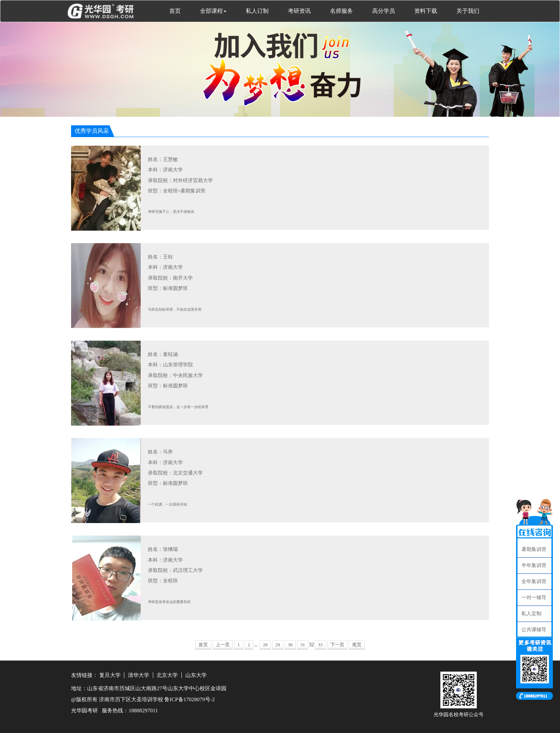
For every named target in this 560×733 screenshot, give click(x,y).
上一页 (223, 645)
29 (278, 645)
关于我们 (468, 11)
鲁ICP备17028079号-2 (189, 699)
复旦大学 (110, 675)
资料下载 (426, 11)
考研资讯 (299, 11)
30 (290, 645)
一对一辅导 (534, 598)
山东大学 (196, 675)
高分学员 (384, 11)
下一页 (337, 645)
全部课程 (213, 11)
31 (303, 645)
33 (320, 645)
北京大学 (167, 675)
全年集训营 (534, 581)
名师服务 (341, 11)
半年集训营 (534, 565)
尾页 (357, 645)
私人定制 (531, 614)
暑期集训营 (534, 549)
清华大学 (139, 675)
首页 (175, 11)
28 (265, 645)
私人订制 (257, 11)
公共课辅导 (534, 630)
